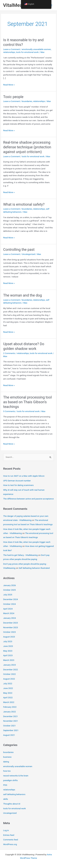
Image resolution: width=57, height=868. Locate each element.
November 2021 (11, 721)
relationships (9, 52)
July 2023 (8, 641)
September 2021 (11, 730)
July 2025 (8, 595)
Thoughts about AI (12, 804)
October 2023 (9, 632)
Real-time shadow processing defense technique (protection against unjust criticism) (27, 147)
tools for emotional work (27, 52)
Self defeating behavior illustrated (34, 568)
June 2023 (8, 646)
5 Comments (9, 411)
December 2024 (10, 599)
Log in (6, 830)
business (7, 757)
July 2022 (8, 683)
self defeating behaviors (14, 794)
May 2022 (8, 693)
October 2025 (9, 590)
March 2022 (9, 702)
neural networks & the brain (16, 776)
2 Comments (9, 353)
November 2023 (11, 627)
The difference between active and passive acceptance (28, 499)
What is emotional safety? (24, 204)
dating (6, 762)
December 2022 (10, 670)
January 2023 (9, 665)
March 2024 (9, 613)
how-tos (7, 771)
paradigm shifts (10, 780)
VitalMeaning (17, 5)
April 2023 (8, 655)
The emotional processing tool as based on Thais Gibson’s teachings (28, 402)
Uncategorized (28, 254)
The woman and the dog (22, 295)
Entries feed (9, 835)
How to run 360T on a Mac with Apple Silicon (24, 476)
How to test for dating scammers (18, 485)
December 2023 (10, 623)
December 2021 (10, 716)
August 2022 (9, 679)
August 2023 (9, 637)
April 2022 (8, 697)
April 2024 (8, 609)
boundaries (27, 101)
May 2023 (8, 651)
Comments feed (11, 840)
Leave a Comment (12, 49)
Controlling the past (19, 250)
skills (6, 799)
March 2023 (9, 660)
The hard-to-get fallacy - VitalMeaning (20, 555)
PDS (5, 785)
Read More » (9, 85)
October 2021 (9, 726)
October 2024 (9, 604)
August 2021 (9, 735)
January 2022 (9, 712)
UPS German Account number (17, 481)
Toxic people (13, 97)
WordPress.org (10, 844)
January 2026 (9, 585)
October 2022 (9, 674)
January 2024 (9, 618)
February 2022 (10, 707)
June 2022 (8, 688)
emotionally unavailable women (36, 49)
